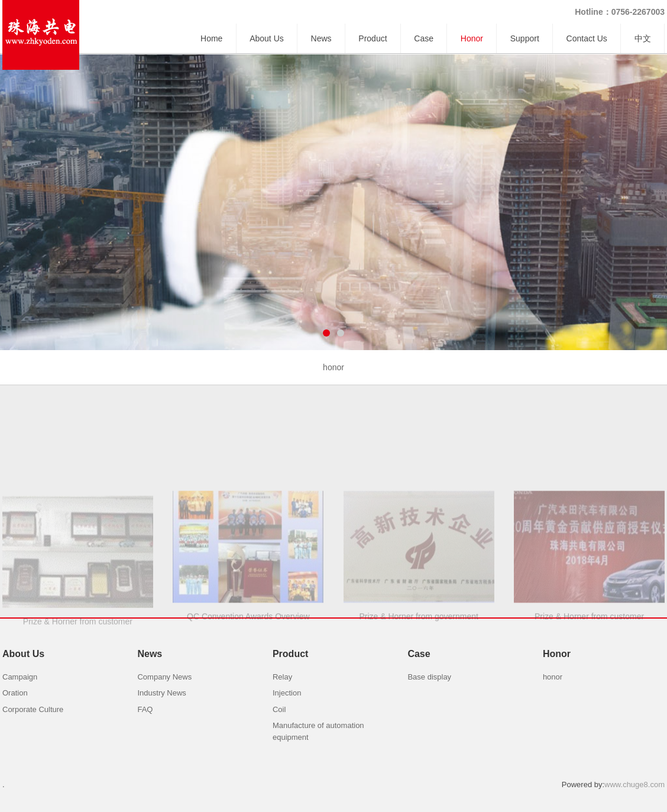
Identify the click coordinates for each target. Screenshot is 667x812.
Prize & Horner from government (419, 665)
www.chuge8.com (634, 784)
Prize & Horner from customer (78, 668)
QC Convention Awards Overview (248, 665)
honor (333, 367)
